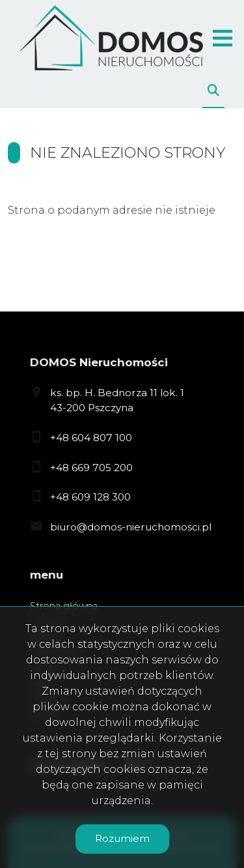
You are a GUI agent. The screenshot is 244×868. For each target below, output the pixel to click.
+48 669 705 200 (91, 468)
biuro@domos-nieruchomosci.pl (131, 527)
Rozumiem (122, 838)
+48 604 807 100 (91, 438)
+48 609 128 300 (90, 497)
